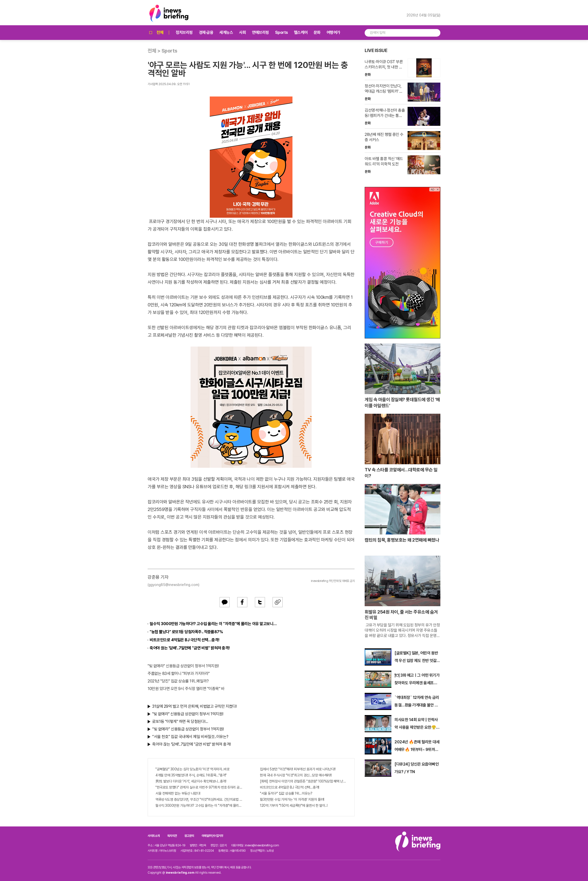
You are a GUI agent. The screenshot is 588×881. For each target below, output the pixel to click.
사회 (242, 32)
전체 (155, 33)
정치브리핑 (184, 32)
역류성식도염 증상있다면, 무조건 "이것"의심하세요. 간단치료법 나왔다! (199, 799)
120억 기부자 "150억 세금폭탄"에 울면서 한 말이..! (294, 805)
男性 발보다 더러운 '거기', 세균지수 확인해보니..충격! (191, 781)
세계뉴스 (226, 32)
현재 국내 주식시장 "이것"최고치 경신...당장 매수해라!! (296, 775)
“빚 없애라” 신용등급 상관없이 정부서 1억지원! (188, 729)
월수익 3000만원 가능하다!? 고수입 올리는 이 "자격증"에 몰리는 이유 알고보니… (213, 624)
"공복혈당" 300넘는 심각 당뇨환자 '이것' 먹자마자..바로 (192, 769)
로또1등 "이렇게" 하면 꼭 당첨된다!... (180, 721)
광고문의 (189, 836)
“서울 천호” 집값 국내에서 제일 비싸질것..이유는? (190, 737)
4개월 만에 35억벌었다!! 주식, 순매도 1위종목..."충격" (191, 775)
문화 (317, 32)
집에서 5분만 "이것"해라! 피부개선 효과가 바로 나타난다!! (298, 769)
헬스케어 (301, 32)
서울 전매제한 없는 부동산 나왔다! (178, 793)
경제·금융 (206, 32)
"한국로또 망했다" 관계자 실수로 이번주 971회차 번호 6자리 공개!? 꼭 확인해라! (199, 787)
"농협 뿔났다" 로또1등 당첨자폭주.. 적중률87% (186, 632)
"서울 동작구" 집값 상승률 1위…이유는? (286, 793)
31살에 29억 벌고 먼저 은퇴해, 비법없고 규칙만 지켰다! (194, 706)
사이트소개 (154, 836)
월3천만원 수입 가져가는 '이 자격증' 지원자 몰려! (292, 799)
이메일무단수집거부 (212, 836)
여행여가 (333, 32)
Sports (282, 32)
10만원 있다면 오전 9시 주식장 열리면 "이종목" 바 (186, 689)
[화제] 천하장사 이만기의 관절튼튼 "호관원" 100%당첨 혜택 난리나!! (303, 781)
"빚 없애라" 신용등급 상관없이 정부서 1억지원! (183, 666)
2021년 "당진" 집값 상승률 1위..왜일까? (178, 681)
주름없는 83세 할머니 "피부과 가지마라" (179, 674)
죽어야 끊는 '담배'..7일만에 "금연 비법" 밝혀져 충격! (190, 648)
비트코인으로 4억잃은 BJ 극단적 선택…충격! (185, 640)
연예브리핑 (260, 32)
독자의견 (172, 836)
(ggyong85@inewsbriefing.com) (173, 585)
